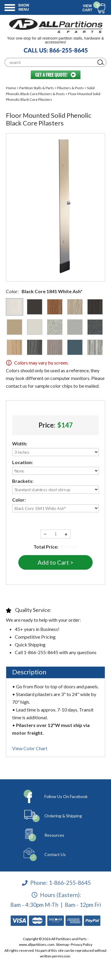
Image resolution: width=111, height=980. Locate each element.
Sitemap (62, 944)
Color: (19, 500)
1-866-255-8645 (70, 883)
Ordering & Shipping (63, 816)
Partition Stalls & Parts (37, 88)
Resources (54, 835)
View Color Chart (30, 748)
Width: (20, 443)
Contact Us (55, 854)
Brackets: (23, 481)
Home (11, 88)
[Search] (51, 62)
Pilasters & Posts (70, 88)
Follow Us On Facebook (66, 796)
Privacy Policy (82, 944)
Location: (22, 462)
